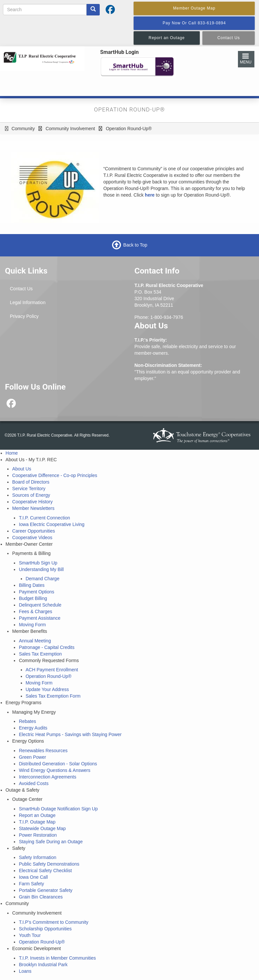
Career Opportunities (34, 531)
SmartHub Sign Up (38, 563)
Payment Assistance (39, 618)
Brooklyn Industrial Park (43, 965)
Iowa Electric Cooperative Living (52, 524)
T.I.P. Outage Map (37, 822)
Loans (25, 971)
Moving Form (32, 625)
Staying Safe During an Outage (51, 842)
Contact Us (21, 289)
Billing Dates (32, 585)
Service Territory (29, 489)
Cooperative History (32, 502)
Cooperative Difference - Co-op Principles (55, 475)
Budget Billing (33, 598)
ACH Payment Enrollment (52, 670)
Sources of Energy (31, 495)
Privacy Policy (24, 316)
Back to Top (135, 245)
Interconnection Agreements (47, 777)
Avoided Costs (34, 783)
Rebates (27, 721)
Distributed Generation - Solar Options (58, 764)
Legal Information (28, 302)
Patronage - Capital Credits (47, 647)
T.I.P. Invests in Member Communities (57, 958)
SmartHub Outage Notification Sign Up (58, 809)
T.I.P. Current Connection (44, 518)
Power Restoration (38, 835)
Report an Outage (37, 815)
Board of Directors (31, 482)
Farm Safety (31, 884)
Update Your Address (47, 689)
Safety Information (38, 857)
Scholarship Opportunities (45, 929)
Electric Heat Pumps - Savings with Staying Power (70, 734)
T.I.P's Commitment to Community (53, 922)
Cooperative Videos (32, 538)
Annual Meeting (35, 641)
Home (12, 453)
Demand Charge (43, 579)
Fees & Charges (35, 611)
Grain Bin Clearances (41, 897)
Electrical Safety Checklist (45, 871)
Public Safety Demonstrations (49, 864)
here (150, 195)
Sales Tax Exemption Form (53, 696)
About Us (22, 469)
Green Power (32, 757)
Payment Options (36, 592)
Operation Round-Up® (49, 676)
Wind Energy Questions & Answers (54, 770)
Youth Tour (30, 935)
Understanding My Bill (41, 569)
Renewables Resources (43, 751)
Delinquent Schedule (40, 605)
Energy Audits (33, 728)
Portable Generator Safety (46, 890)
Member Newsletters (33, 508)
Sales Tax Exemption (40, 654)
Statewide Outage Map (42, 828)
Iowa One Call (33, 877)
